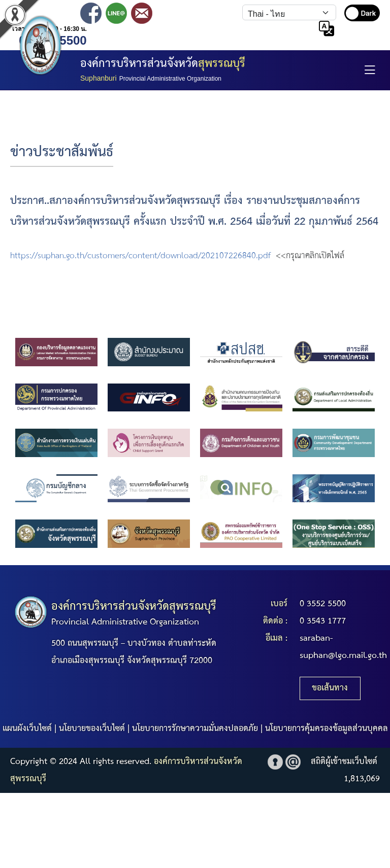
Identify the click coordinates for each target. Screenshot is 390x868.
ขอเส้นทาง (330, 688)
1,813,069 (362, 779)
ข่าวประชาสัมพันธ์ (62, 152)
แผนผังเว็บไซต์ (27, 729)
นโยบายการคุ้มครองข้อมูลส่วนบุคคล (327, 729)
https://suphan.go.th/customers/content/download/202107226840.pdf (140, 256)
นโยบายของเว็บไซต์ (92, 729)
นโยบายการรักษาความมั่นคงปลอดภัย (195, 729)
